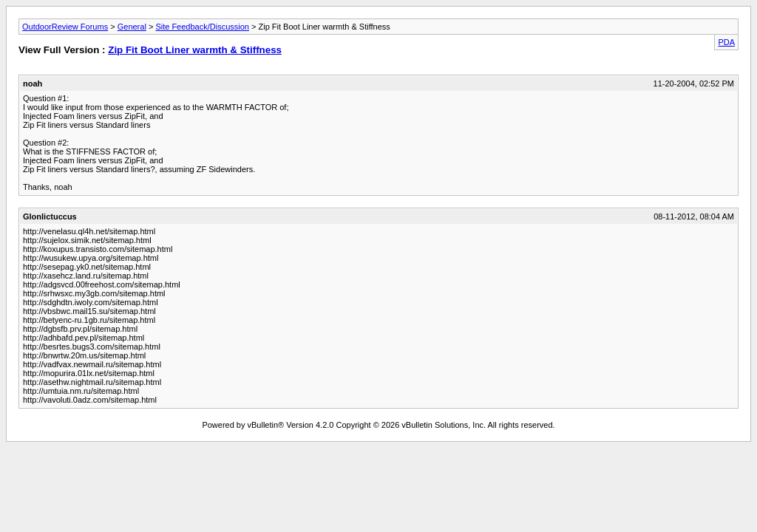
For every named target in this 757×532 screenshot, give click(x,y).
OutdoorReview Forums (65, 27)
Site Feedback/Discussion (202, 27)
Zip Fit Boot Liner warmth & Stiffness (195, 50)
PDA (726, 42)
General (132, 27)
